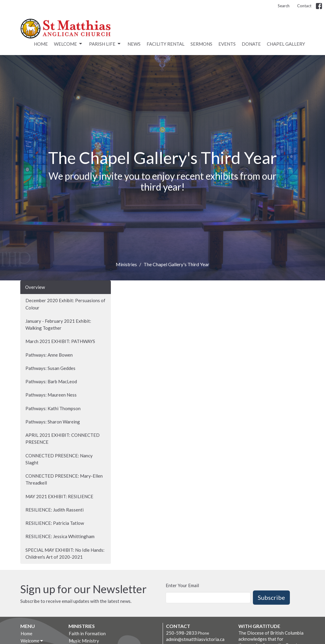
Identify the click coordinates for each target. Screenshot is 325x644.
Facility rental (166, 44)
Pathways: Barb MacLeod (51, 381)
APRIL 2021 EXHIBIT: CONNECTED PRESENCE (63, 438)
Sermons (201, 44)
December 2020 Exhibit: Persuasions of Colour (65, 304)
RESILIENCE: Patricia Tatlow (55, 523)
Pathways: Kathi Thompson (53, 408)
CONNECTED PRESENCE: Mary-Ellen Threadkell (64, 479)
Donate (251, 44)
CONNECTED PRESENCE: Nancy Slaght (59, 459)
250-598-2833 (181, 633)
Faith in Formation (87, 633)
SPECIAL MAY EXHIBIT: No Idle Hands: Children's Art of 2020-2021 (65, 553)
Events (227, 44)
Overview (35, 287)
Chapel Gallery (286, 44)
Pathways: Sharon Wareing (53, 422)
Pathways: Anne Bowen (49, 355)
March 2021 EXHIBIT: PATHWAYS (60, 341)
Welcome (68, 44)
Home (41, 44)
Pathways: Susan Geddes (50, 368)
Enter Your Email (182, 585)
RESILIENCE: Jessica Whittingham (60, 536)
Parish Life (105, 44)
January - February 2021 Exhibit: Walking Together (58, 324)
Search (284, 6)
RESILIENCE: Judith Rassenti (55, 510)
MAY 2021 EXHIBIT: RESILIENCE (59, 496)
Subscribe (271, 597)
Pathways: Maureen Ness (51, 395)
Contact (304, 6)
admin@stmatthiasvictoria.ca (195, 639)
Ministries (126, 264)
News (134, 44)
